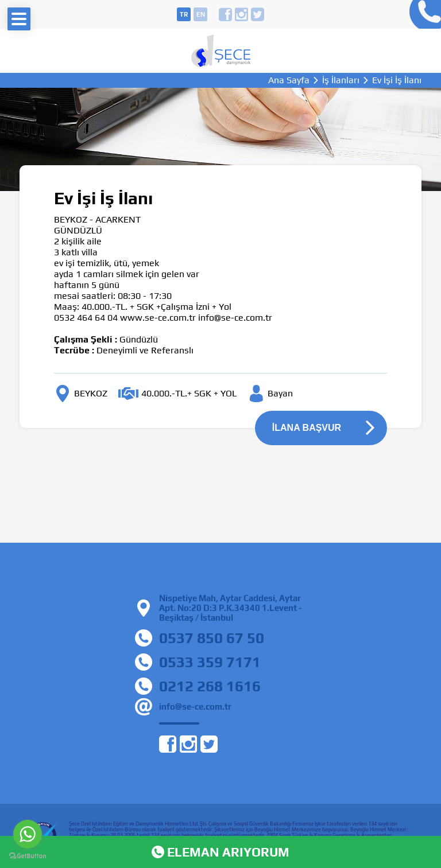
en (201, 14)
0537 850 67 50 (212, 638)
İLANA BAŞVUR (307, 428)
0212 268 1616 (210, 686)
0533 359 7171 (210, 662)
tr (184, 14)
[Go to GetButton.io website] (28, 856)
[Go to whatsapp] (28, 834)
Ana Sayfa (289, 80)
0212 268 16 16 (422, 14)
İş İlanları (341, 80)
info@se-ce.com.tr (195, 707)
